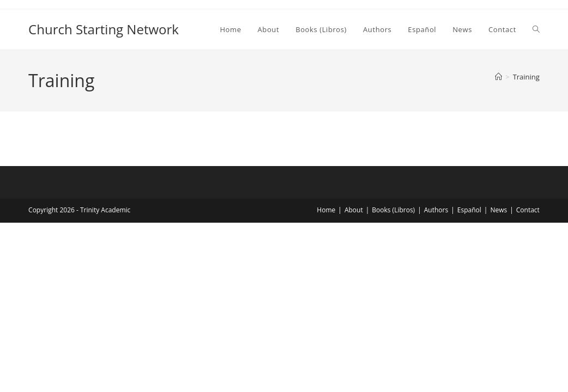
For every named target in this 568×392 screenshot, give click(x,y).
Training (526, 77)
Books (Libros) (393, 210)
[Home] (498, 77)
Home (326, 210)
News (498, 210)
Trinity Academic (105, 210)
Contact (528, 210)
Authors (436, 210)
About (354, 210)
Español (469, 210)
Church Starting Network (104, 29)
